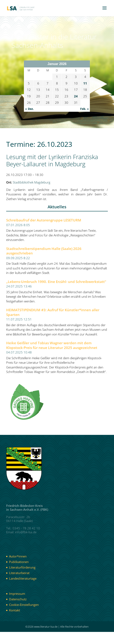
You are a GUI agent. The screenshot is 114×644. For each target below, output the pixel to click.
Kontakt (15, 610)
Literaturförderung (22, 567)
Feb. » (85, 109)
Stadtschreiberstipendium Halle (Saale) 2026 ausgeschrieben (44, 251)
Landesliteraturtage (23, 578)
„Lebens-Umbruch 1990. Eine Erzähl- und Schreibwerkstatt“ (56, 282)
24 (76, 96)
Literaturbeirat (19, 573)
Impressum (17, 594)
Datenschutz (18, 599)
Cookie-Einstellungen (24, 605)
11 (85, 83)
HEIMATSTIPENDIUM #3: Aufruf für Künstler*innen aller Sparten (53, 312)
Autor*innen (18, 556)
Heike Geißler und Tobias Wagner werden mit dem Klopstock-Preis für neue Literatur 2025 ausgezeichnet (52, 345)
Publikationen (19, 562)
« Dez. (29, 109)
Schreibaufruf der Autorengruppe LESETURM (44, 220)
